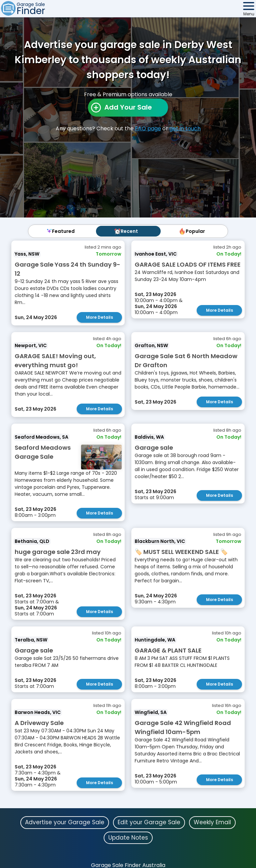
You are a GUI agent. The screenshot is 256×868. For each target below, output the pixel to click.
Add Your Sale (128, 107)
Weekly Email (212, 822)
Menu (249, 14)
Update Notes (128, 838)
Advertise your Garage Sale (65, 822)
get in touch (185, 128)
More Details (99, 317)
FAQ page (148, 128)
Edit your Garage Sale (149, 822)
